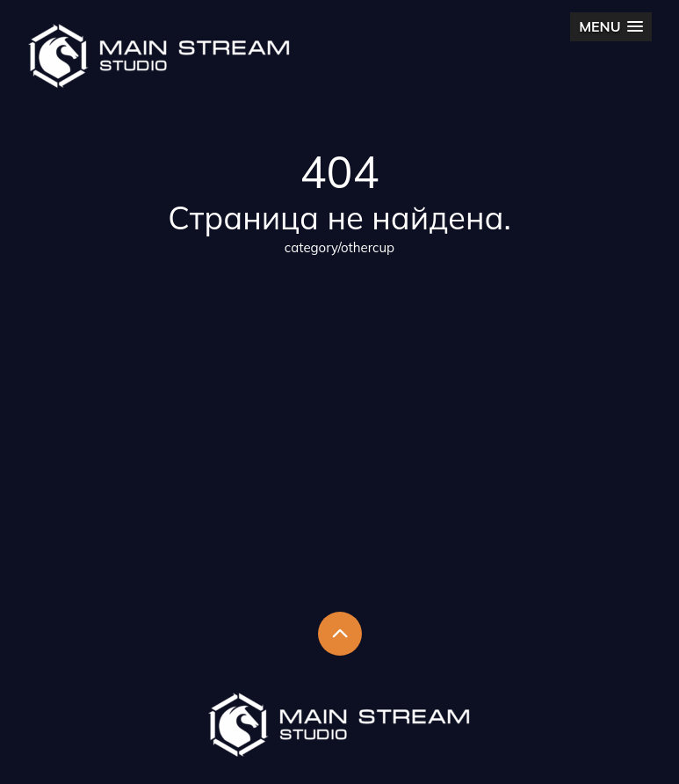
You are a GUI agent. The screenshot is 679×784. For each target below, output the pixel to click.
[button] (610, 27)
